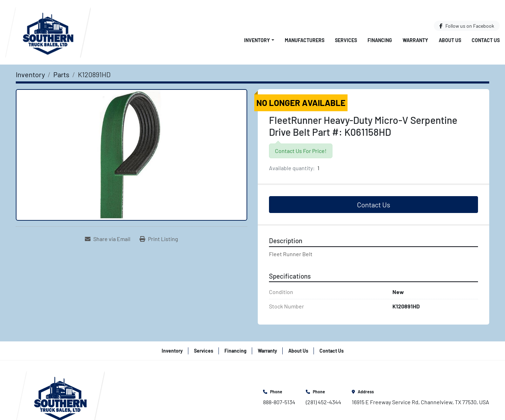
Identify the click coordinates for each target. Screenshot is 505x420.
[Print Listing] (159, 239)
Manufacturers (305, 40)
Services (346, 40)
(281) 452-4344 (324, 402)
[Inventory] (30, 74)
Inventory (257, 40)
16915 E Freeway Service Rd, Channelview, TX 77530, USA (420, 402)
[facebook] (467, 26)
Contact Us (486, 40)
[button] (259, 40)
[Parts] (61, 74)
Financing (380, 40)
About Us (450, 40)
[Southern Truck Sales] (60, 396)
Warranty (415, 40)
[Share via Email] (108, 239)
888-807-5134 (279, 402)
